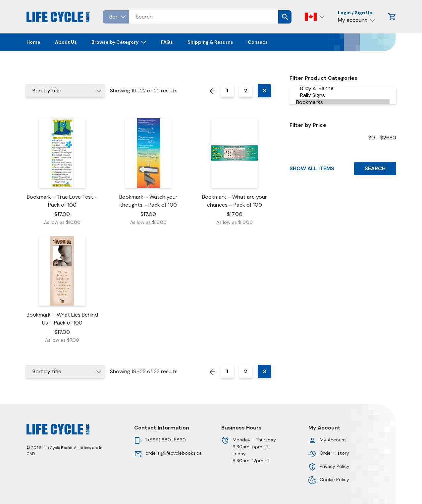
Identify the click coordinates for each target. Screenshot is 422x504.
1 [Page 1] (227, 91)
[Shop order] (65, 91)
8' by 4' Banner (343, 88)
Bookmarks (343, 102)
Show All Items (312, 168)
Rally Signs (343, 95)
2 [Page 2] (246, 91)
